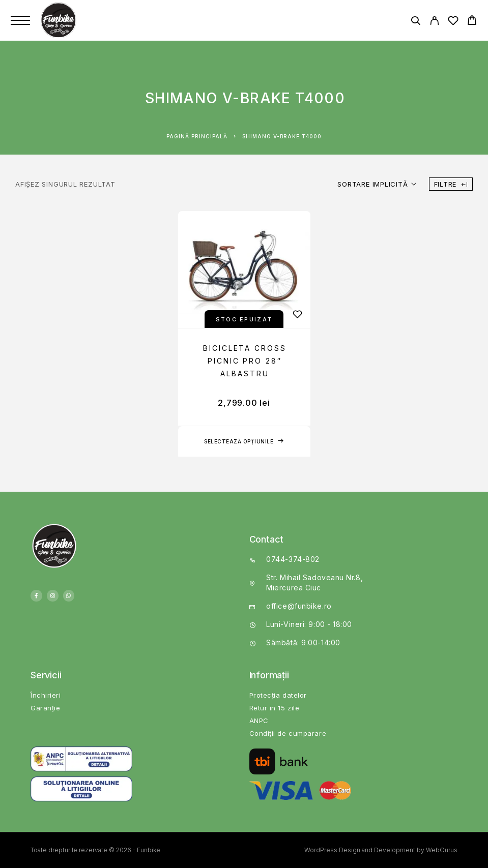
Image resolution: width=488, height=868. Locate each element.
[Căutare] (415, 22)
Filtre (451, 184)
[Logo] (60, 20)
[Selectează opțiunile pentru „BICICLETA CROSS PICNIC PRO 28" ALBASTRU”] (244, 441)
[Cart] (472, 22)
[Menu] (20, 20)
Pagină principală (197, 136)
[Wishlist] (453, 22)
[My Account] (434, 22)
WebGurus (442, 850)
